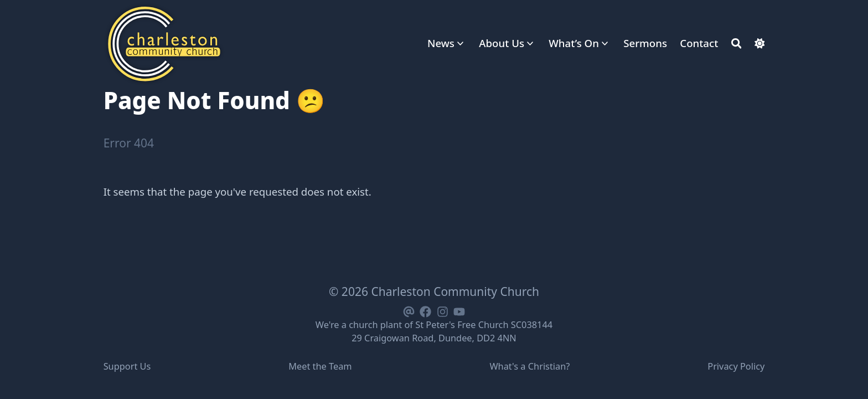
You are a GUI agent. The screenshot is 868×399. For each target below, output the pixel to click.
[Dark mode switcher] (760, 44)
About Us (502, 43)
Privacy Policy (736, 366)
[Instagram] (442, 310)
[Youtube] (459, 310)
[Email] (409, 310)
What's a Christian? (529, 366)
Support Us (127, 366)
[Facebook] (426, 310)
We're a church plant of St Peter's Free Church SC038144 (434, 325)
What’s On (574, 43)
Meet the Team (320, 366)
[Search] (737, 44)
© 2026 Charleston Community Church (434, 291)
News (441, 43)
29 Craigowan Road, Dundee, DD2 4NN (434, 338)
